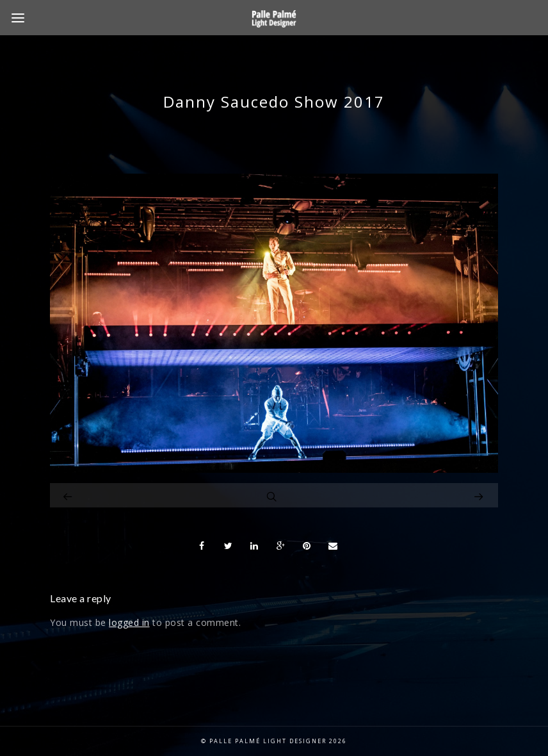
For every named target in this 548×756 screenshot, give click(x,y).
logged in (129, 622)
